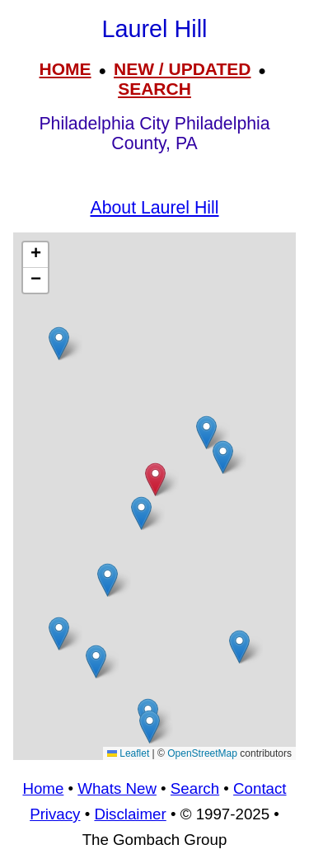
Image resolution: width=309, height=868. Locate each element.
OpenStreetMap (202, 753)
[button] (239, 647)
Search (195, 788)
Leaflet (128, 753)
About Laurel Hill (154, 208)
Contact (260, 788)
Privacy (55, 814)
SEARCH (154, 89)
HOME (66, 69)
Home (43, 788)
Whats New (117, 788)
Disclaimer (130, 814)
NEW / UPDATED (182, 69)
